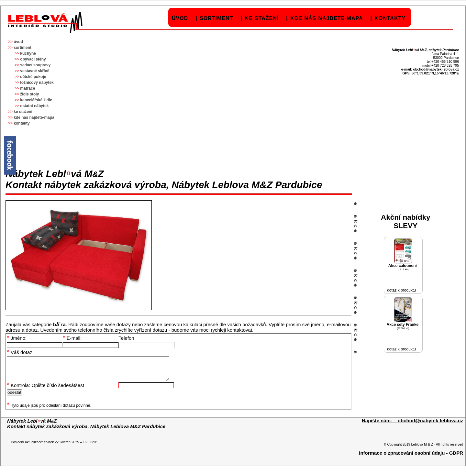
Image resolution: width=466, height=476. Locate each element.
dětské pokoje (33, 77)
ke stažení (262, 18)
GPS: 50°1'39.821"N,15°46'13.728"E (431, 73)
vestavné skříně (35, 71)
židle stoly (29, 94)
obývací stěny (33, 59)
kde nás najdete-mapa (327, 18)
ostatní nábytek (34, 106)
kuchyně (28, 53)
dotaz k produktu (401, 290)
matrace (28, 88)
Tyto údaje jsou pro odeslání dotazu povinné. (49, 410)
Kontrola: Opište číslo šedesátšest (45, 390)
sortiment (216, 18)
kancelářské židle (36, 100)
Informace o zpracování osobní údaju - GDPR (411, 458)
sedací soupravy (35, 65)
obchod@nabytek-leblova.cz (436, 69)
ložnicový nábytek (37, 83)
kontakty (390, 18)
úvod (180, 18)
